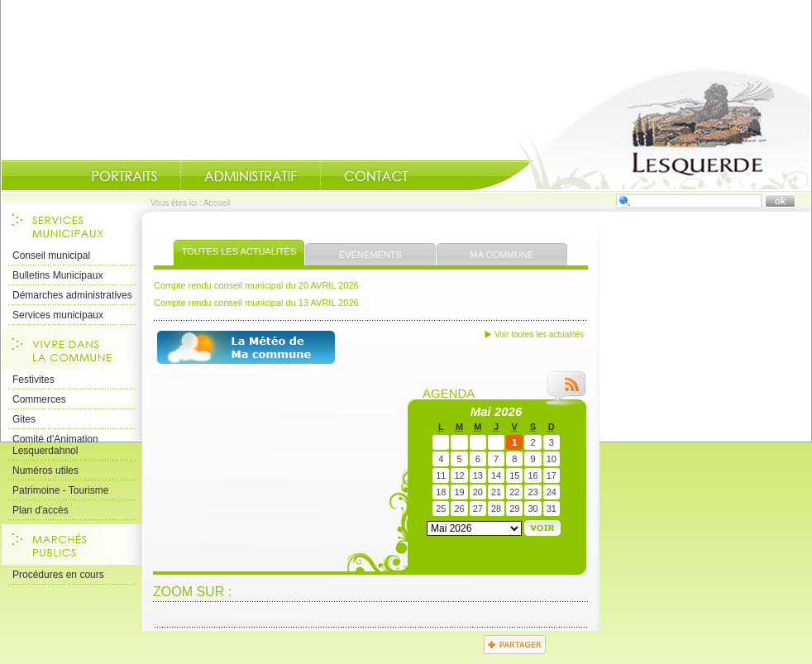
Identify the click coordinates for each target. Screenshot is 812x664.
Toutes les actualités (239, 251)
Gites (24, 419)
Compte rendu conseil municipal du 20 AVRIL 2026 (256, 285)
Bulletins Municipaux (57, 275)
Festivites (33, 380)
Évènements (370, 255)
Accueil (641, 129)
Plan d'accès (41, 510)
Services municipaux (58, 315)
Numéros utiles (45, 471)
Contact (376, 176)
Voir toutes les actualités (539, 334)
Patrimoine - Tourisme (60, 490)
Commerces (39, 399)
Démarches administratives (72, 295)
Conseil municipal (51, 256)
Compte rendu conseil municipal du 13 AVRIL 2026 (256, 303)
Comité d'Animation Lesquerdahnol (55, 445)
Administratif (251, 176)
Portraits (124, 176)
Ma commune (502, 255)
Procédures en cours (58, 575)
